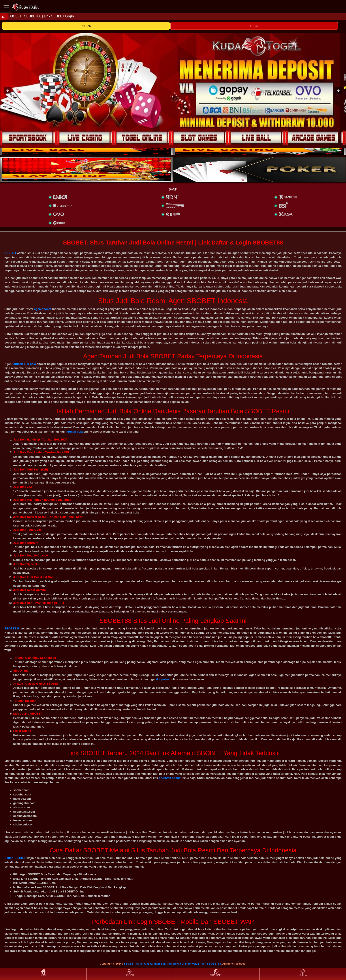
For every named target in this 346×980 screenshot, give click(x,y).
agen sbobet (43, 309)
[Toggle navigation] (6, 7)
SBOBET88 (12, 628)
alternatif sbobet (170, 778)
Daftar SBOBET (15, 858)
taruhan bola (74, 432)
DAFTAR (86, 26)
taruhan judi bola (24, 364)
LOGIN (254, 26)
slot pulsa (162, 679)
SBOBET (10, 253)
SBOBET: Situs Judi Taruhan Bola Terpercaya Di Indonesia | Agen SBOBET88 (172, 964)
